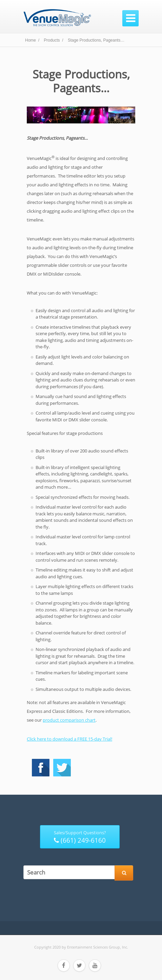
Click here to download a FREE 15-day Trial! (69, 739)
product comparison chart (69, 720)
